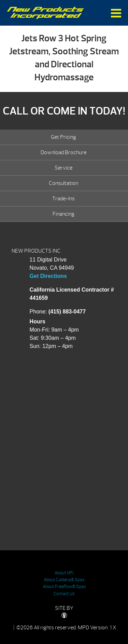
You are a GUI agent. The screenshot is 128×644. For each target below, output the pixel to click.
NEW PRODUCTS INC (36, 251)
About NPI (64, 573)
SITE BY (64, 611)
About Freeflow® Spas (64, 587)
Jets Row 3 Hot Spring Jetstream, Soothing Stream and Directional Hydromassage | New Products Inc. (46, 13)
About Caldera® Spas (64, 580)
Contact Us (64, 594)
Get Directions (48, 276)
